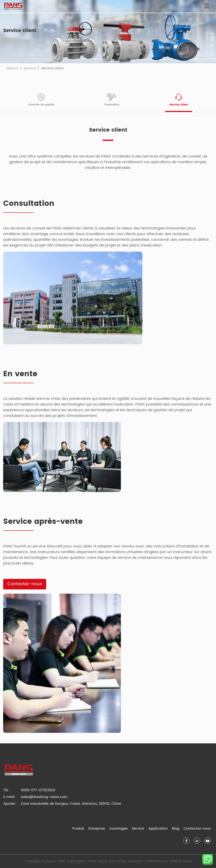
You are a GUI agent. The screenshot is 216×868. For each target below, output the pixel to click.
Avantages (118, 829)
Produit (78, 829)
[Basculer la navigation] (206, 6)
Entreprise (97, 829)
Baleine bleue (181, 861)
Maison (13, 68)
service (30, 68)
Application (158, 829)
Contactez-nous (25, 584)
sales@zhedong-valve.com (44, 797)
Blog (176, 829)
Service (138, 829)
